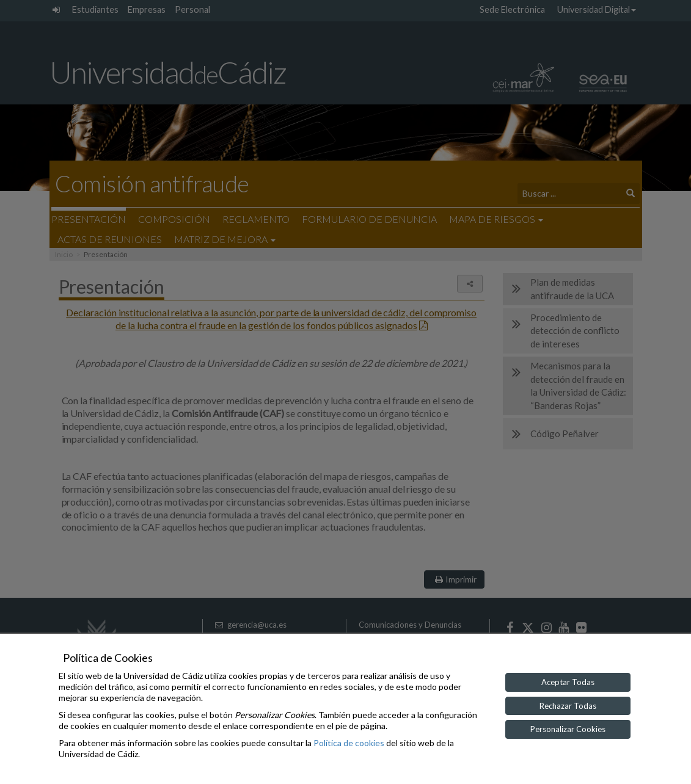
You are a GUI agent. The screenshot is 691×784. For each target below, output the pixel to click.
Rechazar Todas (568, 706)
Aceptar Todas (568, 682)
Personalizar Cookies (568, 729)
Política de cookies (349, 743)
